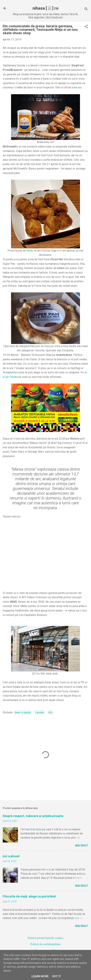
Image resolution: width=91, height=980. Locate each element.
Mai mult (82, 845)
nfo (50, 712)
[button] (86, 27)
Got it (57, 976)
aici (80, 87)
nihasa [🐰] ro (45, 8)
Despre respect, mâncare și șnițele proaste (33, 816)
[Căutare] (86, 9)
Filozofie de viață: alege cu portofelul (29, 896)
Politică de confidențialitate (45, 944)
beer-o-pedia (23, 712)
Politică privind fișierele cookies (45, 938)
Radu (30, 251)
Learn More (40, 976)
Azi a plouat (11, 856)
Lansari (40, 712)
